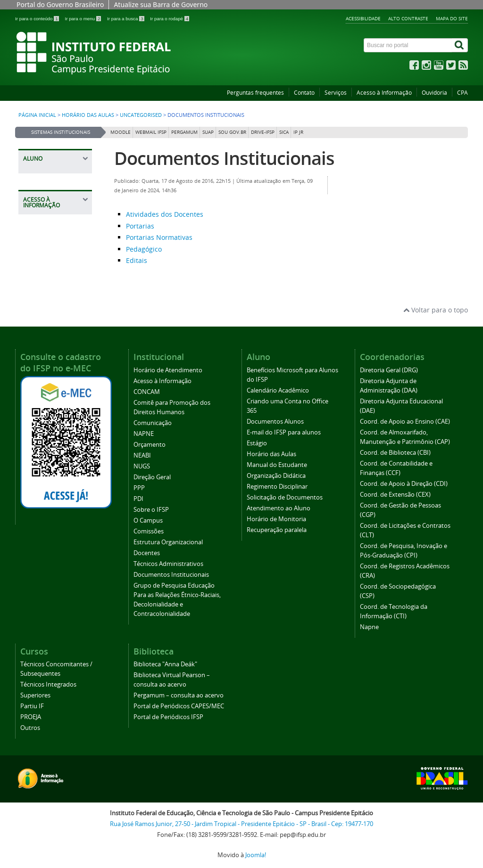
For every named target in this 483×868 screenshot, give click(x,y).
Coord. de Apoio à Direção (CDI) (404, 484)
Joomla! (256, 855)
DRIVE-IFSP (263, 132)
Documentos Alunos (275, 422)
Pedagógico (144, 249)
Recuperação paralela (277, 530)
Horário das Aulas (88, 115)
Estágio (257, 443)
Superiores (35, 695)
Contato (304, 93)
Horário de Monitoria (276, 519)
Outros (30, 728)
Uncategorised (141, 115)
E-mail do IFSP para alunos (284, 432)
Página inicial (37, 115)
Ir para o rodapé (170, 19)
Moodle (121, 132)
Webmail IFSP (151, 132)
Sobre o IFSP (151, 510)
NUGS (142, 466)
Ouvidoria (434, 93)
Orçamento (150, 445)
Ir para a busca (126, 19)
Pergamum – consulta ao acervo (179, 695)
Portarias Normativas (159, 237)
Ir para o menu (83, 19)
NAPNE (144, 434)
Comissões (149, 531)
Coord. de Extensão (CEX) (395, 495)
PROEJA (31, 717)
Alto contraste (408, 18)
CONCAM (147, 392)
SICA (284, 132)
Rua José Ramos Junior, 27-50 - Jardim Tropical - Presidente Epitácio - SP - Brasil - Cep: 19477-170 (241, 824)
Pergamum (184, 132)
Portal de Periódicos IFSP (168, 717)
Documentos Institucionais (224, 158)
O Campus (148, 520)
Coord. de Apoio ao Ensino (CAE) (405, 422)
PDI (138, 499)
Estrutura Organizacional (168, 542)
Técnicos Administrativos (168, 564)
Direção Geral (152, 477)
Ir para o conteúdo (37, 19)
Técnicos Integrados (48, 684)
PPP (139, 488)
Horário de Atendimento (168, 370)
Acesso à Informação (384, 93)
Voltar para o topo (436, 310)
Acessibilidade (363, 18)
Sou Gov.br (232, 132)
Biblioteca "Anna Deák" (165, 664)
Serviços (336, 93)
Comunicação (153, 423)
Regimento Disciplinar (277, 487)
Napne (369, 627)
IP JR (298, 132)
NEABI (142, 455)
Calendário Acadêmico (278, 390)
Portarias (140, 226)
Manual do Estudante (277, 465)
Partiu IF (32, 706)
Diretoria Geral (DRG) (389, 370)
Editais (137, 260)
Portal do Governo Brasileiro (60, 4)
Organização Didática (276, 476)
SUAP (208, 132)
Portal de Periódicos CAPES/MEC (179, 706)
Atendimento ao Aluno (279, 508)
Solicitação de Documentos (285, 497)
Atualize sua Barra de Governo (161, 4)
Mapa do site (452, 18)
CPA (462, 93)
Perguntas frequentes (255, 93)
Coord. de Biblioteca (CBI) (395, 453)
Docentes (147, 553)
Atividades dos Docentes (165, 214)
